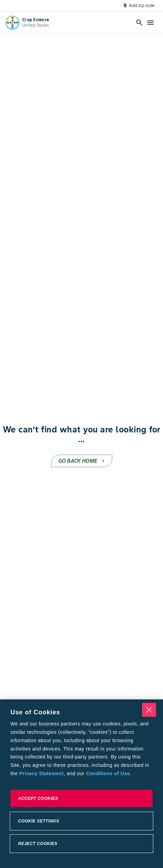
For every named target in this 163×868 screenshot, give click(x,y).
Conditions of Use (108, 773)
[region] (81, 784)
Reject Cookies (38, 844)
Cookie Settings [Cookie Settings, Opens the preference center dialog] (39, 821)
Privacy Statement (41, 773)
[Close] (149, 710)
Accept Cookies (38, 798)
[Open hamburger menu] (150, 23)
